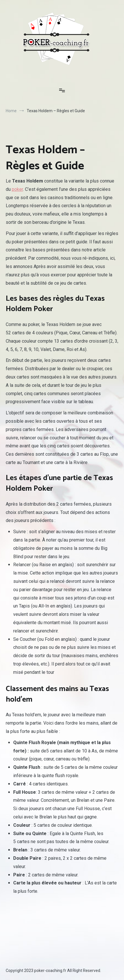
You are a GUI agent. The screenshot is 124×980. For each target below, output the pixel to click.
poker (17, 189)
